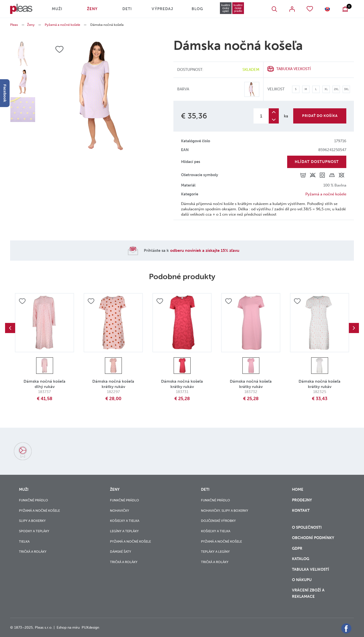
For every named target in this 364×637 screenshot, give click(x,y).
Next (354, 328)
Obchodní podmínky (313, 538)
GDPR (298, 548)
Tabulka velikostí (311, 569)
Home (298, 489)
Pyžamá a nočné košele (62, 25)
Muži (57, 9)
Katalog (301, 559)
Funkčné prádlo (33, 500)
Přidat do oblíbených (22, 301)
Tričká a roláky (33, 552)
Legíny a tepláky (124, 531)
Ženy (92, 9)
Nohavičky (120, 511)
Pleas (14, 25)
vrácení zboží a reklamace (308, 593)
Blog (197, 9)
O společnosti (307, 527)
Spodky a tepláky (34, 531)
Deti (127, 9)
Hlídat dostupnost (317, 162)
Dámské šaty (121, 552)
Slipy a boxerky (32, 521)
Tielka (24, 541)
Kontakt (301, 514)
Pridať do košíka (320, 116)
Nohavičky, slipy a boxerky (225, 511)
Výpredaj (162, 9)
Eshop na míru (68, 628)
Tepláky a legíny (215, 552)
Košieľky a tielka (125, 521)
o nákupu (302, 580)
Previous (10, 328)
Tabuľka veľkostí (293, 69)
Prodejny (302, 500)
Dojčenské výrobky (218, 521)
